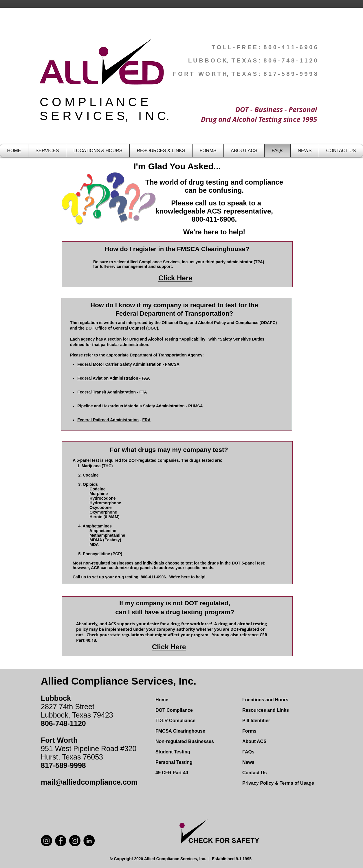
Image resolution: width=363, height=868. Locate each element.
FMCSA (172, 364)
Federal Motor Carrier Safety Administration (119, 364)
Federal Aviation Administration (108, 378)
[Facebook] (61, 841)
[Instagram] (75, 841)
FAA (146, 378)
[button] (47, 151)
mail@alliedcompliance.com (89, 782)
